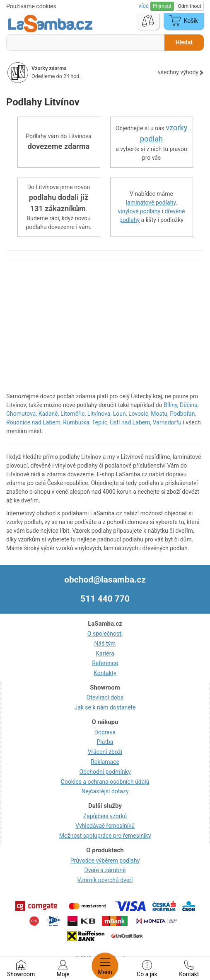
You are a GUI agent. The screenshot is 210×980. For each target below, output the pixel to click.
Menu (105, 966)
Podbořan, (183, 414)
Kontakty (105, 673)
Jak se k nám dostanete (105, 707)
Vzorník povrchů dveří (105, 880)
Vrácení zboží (105, 752)
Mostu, (160, 414)
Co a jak (147, 969)
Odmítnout (190, 6)
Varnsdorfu (167, 422)
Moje (63, 969)
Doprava (105, 732)
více (144, 6)
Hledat (184, 42)
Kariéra (105, 653)
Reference (105, 663)
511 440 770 (105, 599)
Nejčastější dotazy (105, 791)
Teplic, (100, 422)
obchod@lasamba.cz (105, 580)
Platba (105, 742)
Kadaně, (49, 414)
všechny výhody (181, 72)
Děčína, (189, 405)
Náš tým (105, 644)
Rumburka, (77, 422)
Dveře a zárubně (105, 870)
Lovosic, (139, 414)
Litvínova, (99, 414)
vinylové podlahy (139, 211)
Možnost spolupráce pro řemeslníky (105, 836)
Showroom (21, 969)
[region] (105, 330)
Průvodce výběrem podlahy (105, 861)
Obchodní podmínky (105, 772)
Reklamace (105, 762)
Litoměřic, (73, 414)
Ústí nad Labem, (130, 422)
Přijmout (162, 6)
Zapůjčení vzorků (105, 816)
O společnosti (105, 634)
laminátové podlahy (151, 202)
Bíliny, (171, 405)
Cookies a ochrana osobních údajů (105, 782)
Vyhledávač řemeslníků (105, 826)
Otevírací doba (105, 697)
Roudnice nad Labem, (34, 422)
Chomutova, (22, 414)
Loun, (120, 414)
